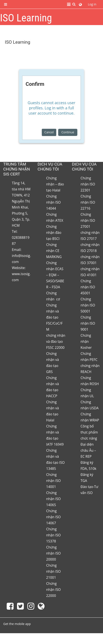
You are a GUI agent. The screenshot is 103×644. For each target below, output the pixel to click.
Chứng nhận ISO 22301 (88, 184)
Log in (92, 4)
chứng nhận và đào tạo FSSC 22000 (56, 341)
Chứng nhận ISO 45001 (88, 287)
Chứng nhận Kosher (86, 341)
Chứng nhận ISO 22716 (88, 202)
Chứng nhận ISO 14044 (53, 202)
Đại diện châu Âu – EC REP (88, 450)
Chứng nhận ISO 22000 (53, 590)
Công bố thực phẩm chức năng (89, 432)
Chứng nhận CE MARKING (54, 251)
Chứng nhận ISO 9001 (88, 323)
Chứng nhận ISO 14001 (53, 481)
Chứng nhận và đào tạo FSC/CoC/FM (54, 317)
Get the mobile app (17, 624)
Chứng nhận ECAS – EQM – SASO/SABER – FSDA (55, 275)
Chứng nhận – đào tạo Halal (55, 184)
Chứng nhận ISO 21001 (53, 571)
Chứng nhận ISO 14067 (53, 517)
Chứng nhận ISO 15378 (53, 535)
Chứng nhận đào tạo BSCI (54, 233)
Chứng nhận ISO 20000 (53, 553)
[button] (74, 4)
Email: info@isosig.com (21, 256)
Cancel (49, 132)
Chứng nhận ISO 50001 (88, 305)
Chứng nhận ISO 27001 (88, 220)
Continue (68, 132)
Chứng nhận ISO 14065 (53, 499)
